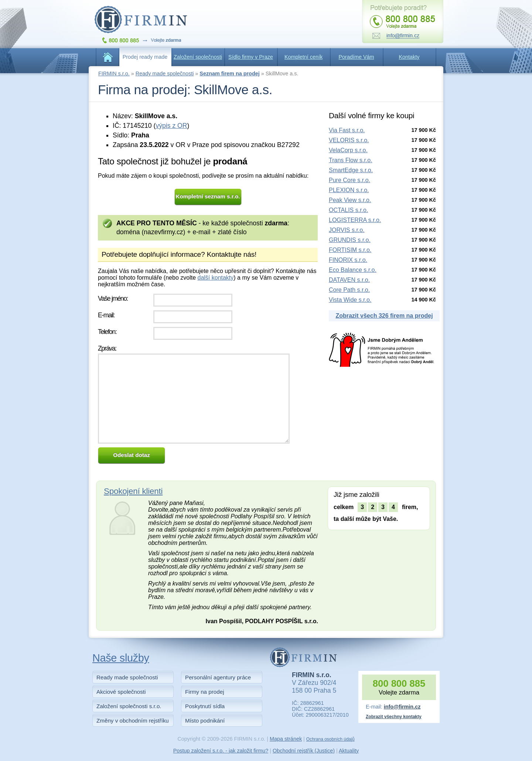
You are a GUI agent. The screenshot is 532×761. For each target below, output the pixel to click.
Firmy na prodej (205, 692)
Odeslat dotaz (132, 455)
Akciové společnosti (121, 692)
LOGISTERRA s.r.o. (355, 220)
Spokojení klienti (133, 491)
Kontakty (409, 57)
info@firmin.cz (402, 707)
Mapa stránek (286, 739)
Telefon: (107, 332)
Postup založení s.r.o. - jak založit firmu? (221, 751)
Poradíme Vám (357, 57)
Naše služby (121, 658)
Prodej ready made (145, 57)
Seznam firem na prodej (229, 74)
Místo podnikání (205, 721)
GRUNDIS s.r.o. (350, 240)
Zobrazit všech (384, 316)
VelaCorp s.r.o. (348, 150)
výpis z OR (171, 126)
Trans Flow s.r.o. (351, 160)
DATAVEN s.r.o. (349, 280)
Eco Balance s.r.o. (353, 270)
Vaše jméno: (113, 298)
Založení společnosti (198, 57)
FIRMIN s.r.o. (114, 74)
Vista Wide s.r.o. (350, 300)
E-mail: (106, 315)
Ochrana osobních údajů (330, 739)
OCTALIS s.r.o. (348, 210)
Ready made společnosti (165, 74)
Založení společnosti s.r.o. (129, 706)
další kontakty (215, 278)
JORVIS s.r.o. (347, 230)
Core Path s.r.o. (349, 290)
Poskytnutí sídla (205, 706)
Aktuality (349, 751)
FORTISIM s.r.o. (350, 250)
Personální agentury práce (218, 677)
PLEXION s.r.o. (349, 190)
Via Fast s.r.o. (347, 130)
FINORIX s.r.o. (348, 260)
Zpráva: (107, 348)
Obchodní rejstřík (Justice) (304, 751)
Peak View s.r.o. (350, 200)
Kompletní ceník (303, 57)
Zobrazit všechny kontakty (394, 717)
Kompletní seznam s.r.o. (208, 196)
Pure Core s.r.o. (349, 180)
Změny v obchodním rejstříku (133, 721)
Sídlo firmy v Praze (251, 57)
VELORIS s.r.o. (349, 140)
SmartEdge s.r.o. (351, 170)
